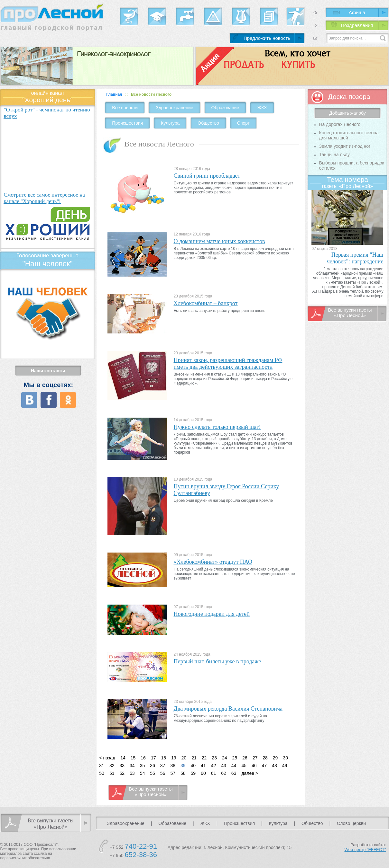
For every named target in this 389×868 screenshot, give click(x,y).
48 (274, 766)
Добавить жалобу (347, 113)
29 (275, 758)
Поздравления (357, 25)
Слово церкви (351, 823)
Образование (225, 108)
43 (224, 766)
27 (255, 758)
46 (254, 766)
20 (184, 758)
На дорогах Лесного (340, 124)
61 (214, 773)
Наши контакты (48, 371)
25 (235, 758)
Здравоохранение (174, 108)
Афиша (357, 12)
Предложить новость (267, 38)
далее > (250, 773)
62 (224, 773)
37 (163, 766)
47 (264, 766)
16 (143, 758)
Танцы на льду (334, 155)
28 (265, 758)
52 (122, 773)
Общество (208, 123)
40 (193, 766)
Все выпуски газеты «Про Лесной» (151, 792)
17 (153, 758)
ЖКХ (262, 108)
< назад (107, 758)
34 (132, 766)
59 (193, 773)
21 (194, 758)
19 (174, 758)
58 (183, 773)
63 (234, 773)
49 (285, 766)
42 (214, 766)
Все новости (125, 108)
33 (122, 766)
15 (133, 758)
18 (163, 758)
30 (285, 758)
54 (143, 773)
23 (214, 758)
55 (153, 773)
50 (102, 773)
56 (163, 773)
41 (203, 766)
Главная (114, 94)
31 (102, 766)
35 (143, 766)
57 (173, 773)
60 (203, 773)
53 (132, 773)
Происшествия (127, 123)
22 (204, 758)
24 (225, 758)
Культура (170, 123)
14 (123, 758)
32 (112, 766)
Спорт (243, 123)
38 (173, 766)
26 (245, 758)
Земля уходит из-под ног (345, 146)
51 (112, 773)
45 (244, 766)
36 (153, 766)
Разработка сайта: (365, 847)
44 (234, 766)
